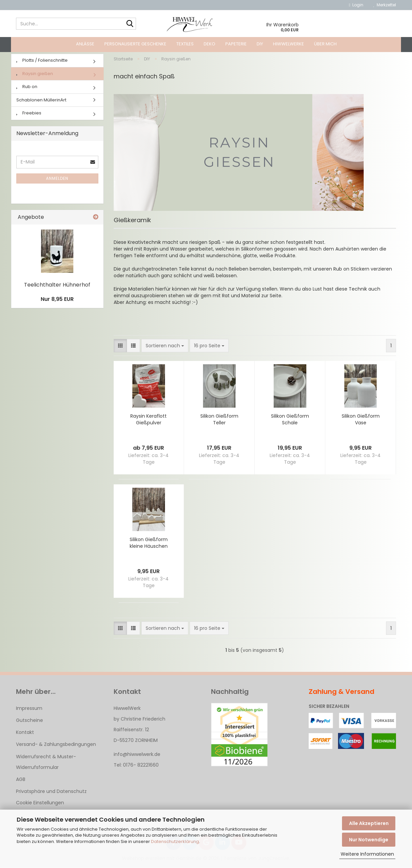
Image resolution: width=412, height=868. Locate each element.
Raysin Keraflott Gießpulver (148, 421)
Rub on (27, 88)
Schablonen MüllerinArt (41, 101)
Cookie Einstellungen (40, 804)
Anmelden (57, 180)
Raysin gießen (35, 75)
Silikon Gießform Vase (361, 421)
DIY (260, 44)
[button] (120, 347)
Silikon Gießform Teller (219, 421)
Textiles (185, 44)
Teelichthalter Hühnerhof (57, 286)
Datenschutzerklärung (175, 841)
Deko (209, 44)
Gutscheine (29, 722)
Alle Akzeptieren (369, 823)
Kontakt (25, 734)
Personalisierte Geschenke (135, 44)
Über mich (325, 44)
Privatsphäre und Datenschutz (51, 793)
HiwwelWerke (288, 44)
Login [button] (356, 5)
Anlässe (85, 44)
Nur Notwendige (369, 840)
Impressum (29, 710)
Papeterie (236, 44)
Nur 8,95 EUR (57, 300)
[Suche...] (130, 24)
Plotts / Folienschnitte (42, 62)
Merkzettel (385, 5)
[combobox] (165, 347)
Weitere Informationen (367, 854)
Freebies (29, 114)
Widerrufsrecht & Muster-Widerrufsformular (46, 763)
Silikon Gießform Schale (290, 421)
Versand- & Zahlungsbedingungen (56, 746)
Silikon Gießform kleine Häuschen (149, 544)
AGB (21, 781)
